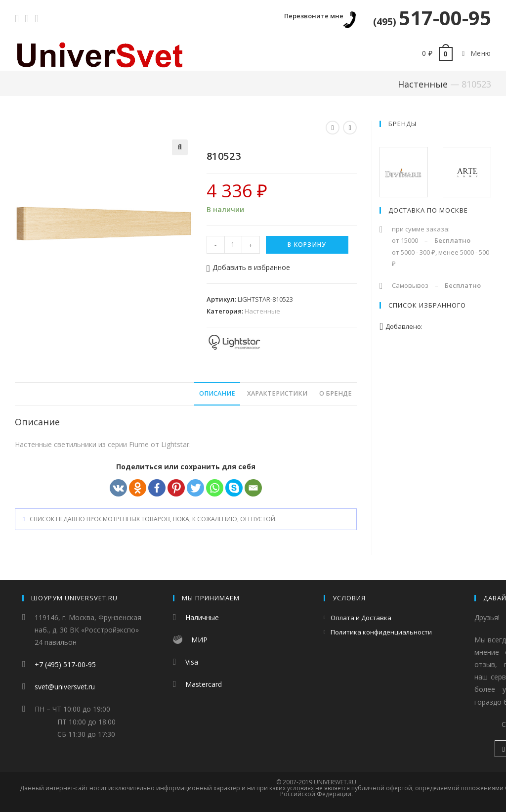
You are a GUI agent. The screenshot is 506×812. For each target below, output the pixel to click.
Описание (217, 393)
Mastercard (204, 684)
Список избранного (427, 305)
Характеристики (277, 393)
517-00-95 (432, 18)
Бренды (402, 124)
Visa (192, 662)
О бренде (336, 393)
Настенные (423, 84)
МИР (199, 640)
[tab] (217, 394)
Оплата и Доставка (361, 618)
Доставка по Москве (428, 210)
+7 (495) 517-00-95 (65, 664)
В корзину (307, 245)
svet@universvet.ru (65, 687)
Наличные (202, 617)
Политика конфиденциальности (381, 632)
